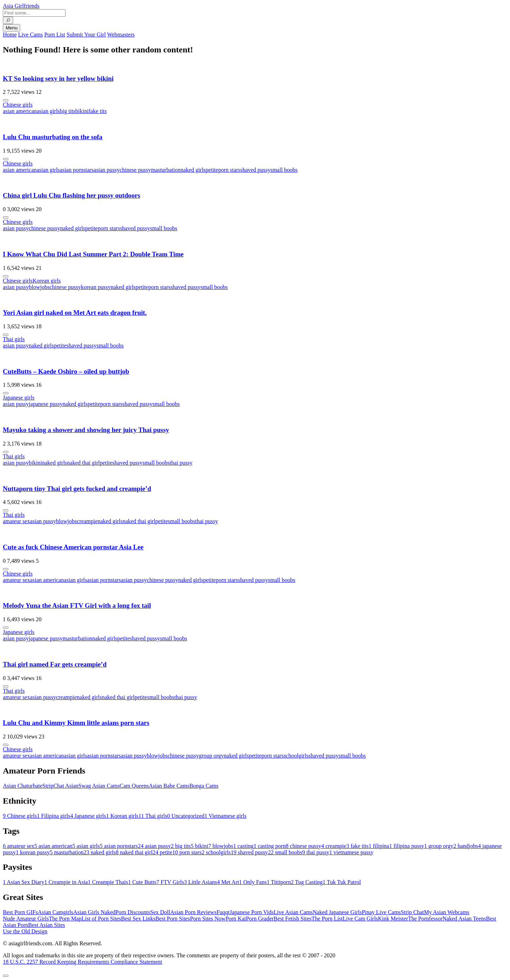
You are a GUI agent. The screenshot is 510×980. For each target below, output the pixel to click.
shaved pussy (256, 170)
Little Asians (200, 882)
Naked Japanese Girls (337, 912)
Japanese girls (19, 398)
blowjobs (39, 287)
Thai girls (14, 339)
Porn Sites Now (208, 919)
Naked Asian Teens (464, 919)
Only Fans (253, 882)
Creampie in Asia (66, 882)
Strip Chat (412, 912)
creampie (87, 521)
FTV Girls (170, 882)
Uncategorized (186, 816)
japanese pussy (46, 404)
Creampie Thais (108, 882)
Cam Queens (134, 786)
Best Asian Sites (47, 925)
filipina (379, 846)
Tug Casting (307, 882)
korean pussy (96, 287)
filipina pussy (407, 846)
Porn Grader (260, 919)
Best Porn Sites (173, 919)
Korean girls (47, 281)
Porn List (55, 35)
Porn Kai (236, 919)
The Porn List (327, 919)
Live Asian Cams (293, 912)
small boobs (284, 170)
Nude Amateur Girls (26, 919)
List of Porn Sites (101, 919)
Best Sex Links (138, 919)
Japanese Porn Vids (251, 912)
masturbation (166, 170)
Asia (21, 6)
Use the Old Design (25, 931)
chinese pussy (135, 170)
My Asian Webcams (447, 912)
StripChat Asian (61, 786)
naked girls (193, 170)
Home (10, 35)
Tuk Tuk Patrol (342, 882)
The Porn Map (65, 919)
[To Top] (6, 976)
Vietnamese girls (225, 816)
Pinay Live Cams (381, 912)
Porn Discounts (133, 912)
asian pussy (106, 170)
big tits (68, 111)
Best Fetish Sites (293, 919)
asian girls (48, 111)
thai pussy (181, 463)
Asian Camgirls (56, 912)
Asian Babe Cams (169, 786)
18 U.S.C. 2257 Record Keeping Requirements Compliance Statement (83, 962)
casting (243, 846)
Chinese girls (18, 105)
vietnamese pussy (351, 852)
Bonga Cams (204, 786)
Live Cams (30, 35)
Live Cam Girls (361, 919)
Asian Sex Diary (24, 882)
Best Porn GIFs (20, 912)
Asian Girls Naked (94, 912)
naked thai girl (83, 463)
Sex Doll (160, 912)
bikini (82, 111)
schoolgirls (296, 756)
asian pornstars (77, 170)
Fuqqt (223, 912)
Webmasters (121, 35)
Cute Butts (142, 882)
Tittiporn (279, 882)
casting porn (270, 846)
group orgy (211, 756)
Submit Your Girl (86, 35)
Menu (12, 28)
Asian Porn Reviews (193, 912)
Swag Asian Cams (99, 786)
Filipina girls (53, 816)
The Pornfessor (425, 919)
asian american (20, 111)
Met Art (228, 882)
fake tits (98, 111)
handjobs (466, 846)
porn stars (229, 170)
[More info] (6, 100)
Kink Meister (393, 919)
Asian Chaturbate (23, 786)
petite (212, 170)
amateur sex (16, 521)
